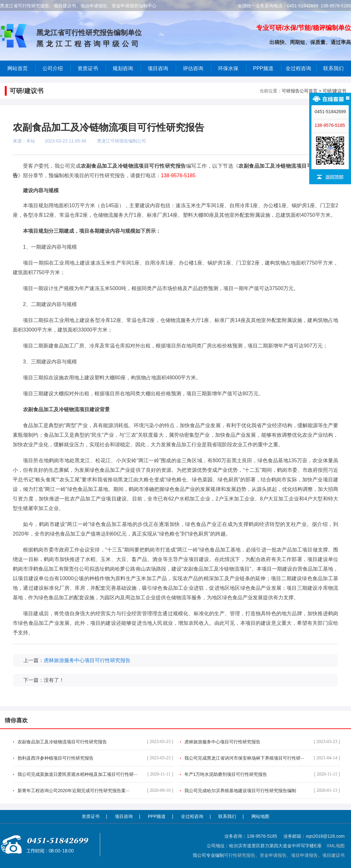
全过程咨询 (298, 68)
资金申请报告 (273, 855)
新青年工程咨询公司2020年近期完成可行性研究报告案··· (95, 791)
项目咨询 (158, 68)
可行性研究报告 (240, 855)
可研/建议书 (334, 91)
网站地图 (260, 816)
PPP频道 (263, 68)
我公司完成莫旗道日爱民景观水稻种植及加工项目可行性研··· (95, 774)
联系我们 (333, 68)
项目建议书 (333, 855)
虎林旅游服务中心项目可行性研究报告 (87, 660)
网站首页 (18, 68)
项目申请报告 (304, 855)
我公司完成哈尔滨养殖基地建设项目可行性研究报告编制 (262, 791)
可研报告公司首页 (300, 91)
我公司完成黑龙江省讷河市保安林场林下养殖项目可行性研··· (262, 758)
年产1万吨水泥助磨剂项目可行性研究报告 (262, 774)
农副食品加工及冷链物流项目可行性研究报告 (95, 742)
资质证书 (91, 816)
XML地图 (336, 846)
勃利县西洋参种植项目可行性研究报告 (95, 758)
